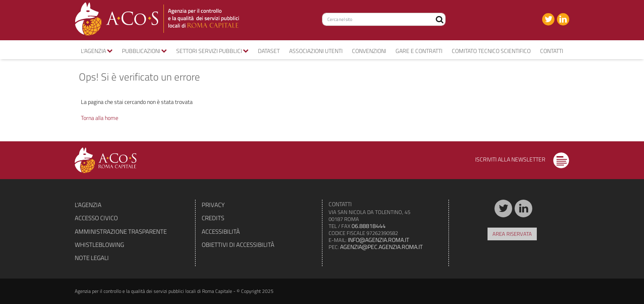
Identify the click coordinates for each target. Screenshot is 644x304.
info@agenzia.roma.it (378, 240)
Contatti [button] (552, 51)
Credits (213, 218)
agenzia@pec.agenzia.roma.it (381, 247)
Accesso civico (96, 218)
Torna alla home (100, 118)
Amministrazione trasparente (121, 231)
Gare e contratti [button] (419, 51)
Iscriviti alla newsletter (522, 159)
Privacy (213, 205)
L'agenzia (88, 205)
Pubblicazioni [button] (144, 51)
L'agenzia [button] (97, 51)
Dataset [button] (269, 51)
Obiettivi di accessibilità (238, 245)
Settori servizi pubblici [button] (212, 51)
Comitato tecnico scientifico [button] (491, 51)
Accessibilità (221, 231)
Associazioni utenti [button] (316, 51)
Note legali (92, 258)
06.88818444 (369, 226)
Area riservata (512, 234)
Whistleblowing (99, 245)
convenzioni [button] (369, 51)
